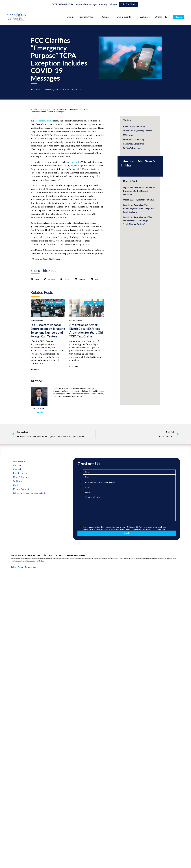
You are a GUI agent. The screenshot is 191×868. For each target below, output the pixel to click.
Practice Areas (88, 17)
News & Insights (125, 17)
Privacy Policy (17, 589)
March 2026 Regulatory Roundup (139, 200)
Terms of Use (30, 589)
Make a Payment (21, 511)
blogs (74, 162)
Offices (159, 17)
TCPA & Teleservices (73, 90)
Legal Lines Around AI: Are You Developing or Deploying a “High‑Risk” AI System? (137, 221)
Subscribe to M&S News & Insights (30, 515)
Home (33, 110)
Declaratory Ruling (44, 121)
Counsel (106, 17)
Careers (17, 487)
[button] (35, 279)
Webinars (145, 17)
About (70, 17)
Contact (17, 507)
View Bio (39, 412)
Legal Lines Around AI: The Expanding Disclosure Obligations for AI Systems (139, 208)
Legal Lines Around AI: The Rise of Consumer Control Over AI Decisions (139, 191)
